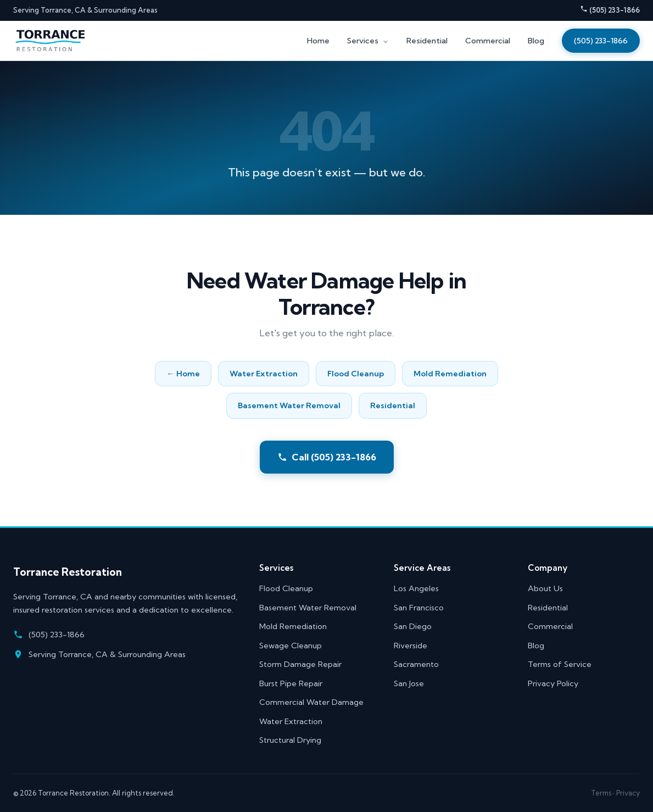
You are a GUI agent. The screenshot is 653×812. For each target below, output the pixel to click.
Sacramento (416, 664)
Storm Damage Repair (300, 664)
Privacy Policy (553, 683)
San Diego (413, 626)
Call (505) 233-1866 (327, 457)
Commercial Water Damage (311, 702)
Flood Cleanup (356, 374)
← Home (183, 374)
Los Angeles (416, 588)
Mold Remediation (450, 374)
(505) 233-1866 (610, 10)
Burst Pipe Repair (291, 683)
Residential (427, 41)
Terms (601, 793)
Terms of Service (560, 664)
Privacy (628, 793)
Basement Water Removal (289, 405)
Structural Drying (290, 740)
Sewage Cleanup (291, 646)
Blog (536, 41)
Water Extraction (264, 374)
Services (368, 41)
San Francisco (419, 608)
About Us (545, 588)
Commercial (488, 41)
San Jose (409, 683)
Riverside (411, 646)
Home (318, 41)
